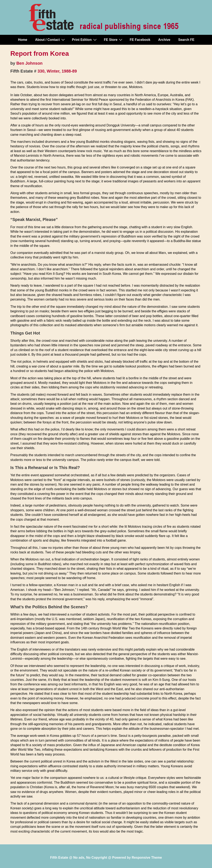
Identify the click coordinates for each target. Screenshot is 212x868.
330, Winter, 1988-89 (57, 71)
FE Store (114, 40)
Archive (164, 40)
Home (23, 40)
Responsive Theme (147, 858)
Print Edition (85, 40)
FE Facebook (140, 40)
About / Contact (50, 40)
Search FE (186, 40)
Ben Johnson (30, 63)
